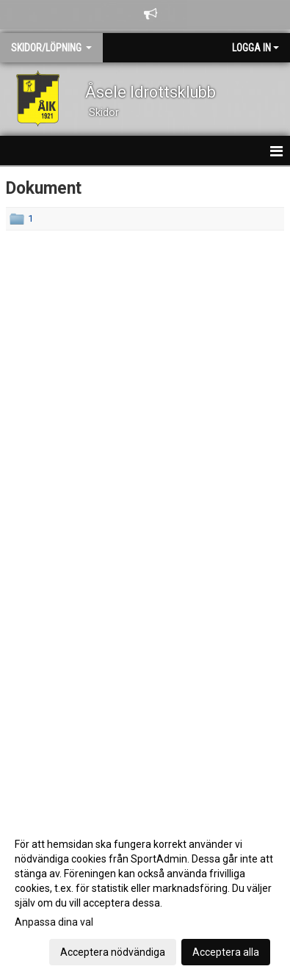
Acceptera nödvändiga (113, 952)
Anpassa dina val (54, 922)
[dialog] (145, 897)
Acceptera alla (226, 952)
